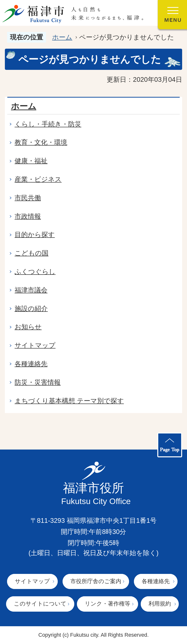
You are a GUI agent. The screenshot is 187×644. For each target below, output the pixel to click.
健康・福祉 (31, 161)
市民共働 (28, 198)
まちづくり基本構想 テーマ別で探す (69, 401)
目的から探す (35, 235)
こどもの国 (32, 253)
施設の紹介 (31, 308)
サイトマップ (35, 345)
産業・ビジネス (38, 179)
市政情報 (28, 216)
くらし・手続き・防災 (48, 124)
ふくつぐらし (35, 271)
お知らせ (28, 327)
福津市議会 (31, 290)
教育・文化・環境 (41, 142)
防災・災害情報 (38, 382)
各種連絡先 (31, 364)
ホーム (62, 37)
